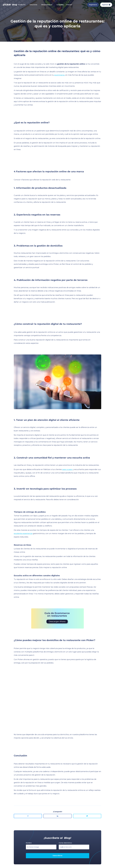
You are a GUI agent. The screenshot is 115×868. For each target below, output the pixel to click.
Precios (69, 5)
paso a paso (67, 469)
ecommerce (59, 75)
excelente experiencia (23, 534)
